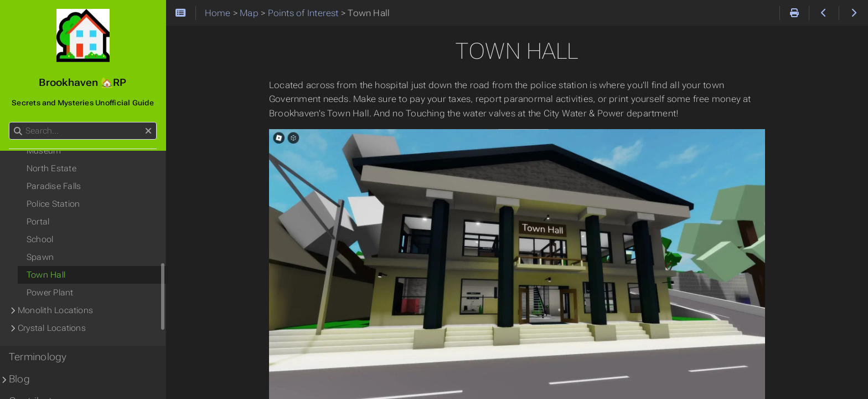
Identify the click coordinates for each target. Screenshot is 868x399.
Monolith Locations (55, 310)
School (40, 239)
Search (10, 122)
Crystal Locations (52, 328)
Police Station (53, 204)
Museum (44, 151)
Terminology (38, 357)
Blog (19, 379)
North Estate (51, 168)
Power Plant (50, 293)
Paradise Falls (54, 186)
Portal (38, 222)
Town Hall (46, 275)
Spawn (40, 257)
